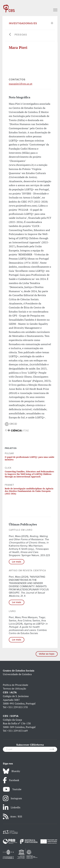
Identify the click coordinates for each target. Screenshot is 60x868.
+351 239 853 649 (17, 731)
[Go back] (10, 35)
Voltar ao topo (47, 654)
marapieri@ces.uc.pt (21, 84)
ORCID (11, 424)
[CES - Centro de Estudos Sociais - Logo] (9, 7)
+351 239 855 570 (17, 707)
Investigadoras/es (23, 23)
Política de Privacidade (16, 685)
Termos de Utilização (14, 689)
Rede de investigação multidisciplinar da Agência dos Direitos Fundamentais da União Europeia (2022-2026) (29, 491)
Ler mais (17, 562)
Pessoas (21, 35)
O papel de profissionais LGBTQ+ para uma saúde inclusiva (30, 458)
